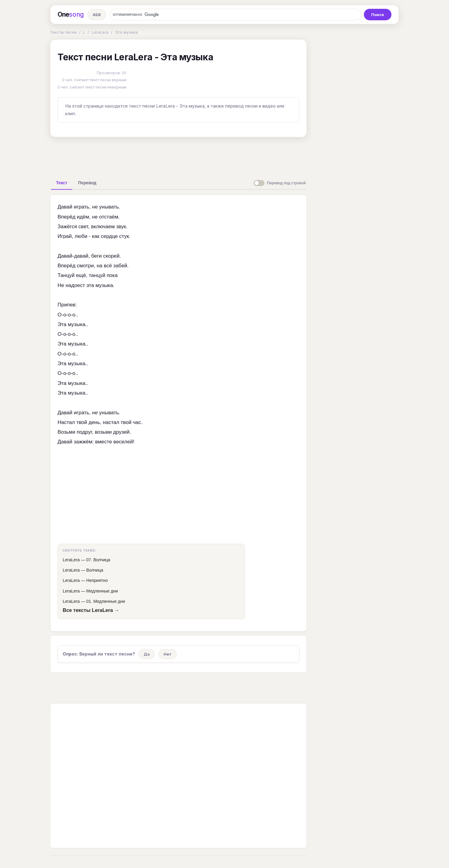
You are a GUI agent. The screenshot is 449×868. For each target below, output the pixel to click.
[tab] (62, 183)
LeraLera (100, 32)
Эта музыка (126, 32)
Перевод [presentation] (87, 183)
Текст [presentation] (62, 183)
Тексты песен (63, 32)
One (71, 15)
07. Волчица (98, 560)
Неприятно (97, 580)
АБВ (97, 15)
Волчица (95, 570)
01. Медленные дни (106, 601)
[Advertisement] (178, 156)
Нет (168, 654)
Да (147, 654)
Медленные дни (102, 591)
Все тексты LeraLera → (91, 610)
